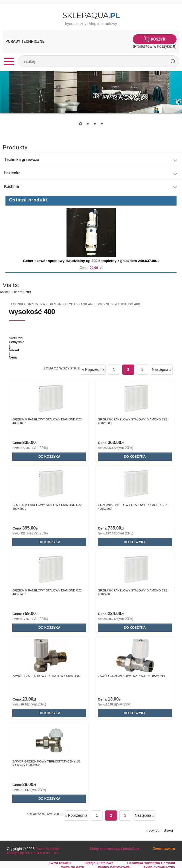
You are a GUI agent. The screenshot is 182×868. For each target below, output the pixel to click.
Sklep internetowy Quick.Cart (114, 849)
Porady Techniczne (25, 41)
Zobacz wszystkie (62, 368)
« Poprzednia (93, 369)
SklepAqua (91, 15)
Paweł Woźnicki (48, 849)
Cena (13, 357)
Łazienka (12, 173)
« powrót (152, 830)
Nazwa (14, 350)
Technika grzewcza (22, 160)
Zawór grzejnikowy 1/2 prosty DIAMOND (132, 676)
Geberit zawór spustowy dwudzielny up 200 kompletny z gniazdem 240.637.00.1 (91, 261)
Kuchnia (11, 186)
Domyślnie (16, 342)
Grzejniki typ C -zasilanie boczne (80, 304)
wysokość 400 (127, 304)
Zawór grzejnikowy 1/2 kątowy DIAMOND (46, 676)
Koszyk (158, 39)
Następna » (162, 369)
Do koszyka (49, 457)
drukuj (168, 830)
